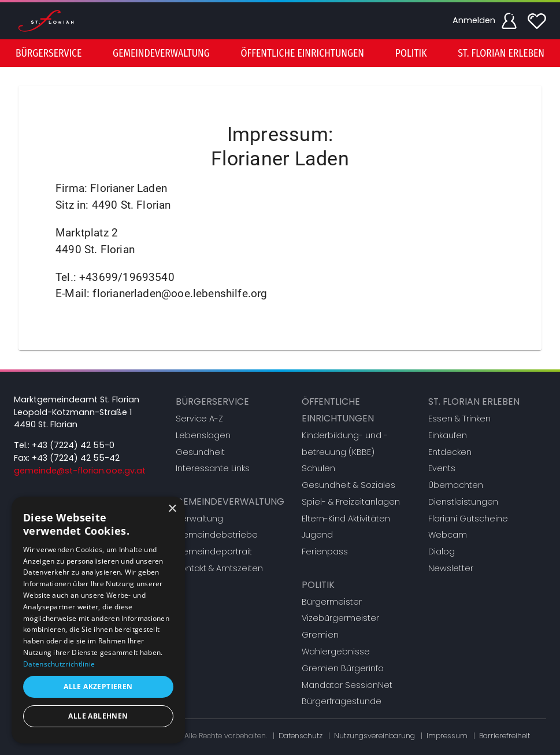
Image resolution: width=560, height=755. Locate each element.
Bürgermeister (332, 602)
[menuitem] (49, 53)
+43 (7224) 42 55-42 (76, 458)
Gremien (320, 635)
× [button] (172, 509)
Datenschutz (301, 736)
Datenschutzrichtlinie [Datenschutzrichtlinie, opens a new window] (59, 664)
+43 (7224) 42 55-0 (73, 445)
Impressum (447, 736)
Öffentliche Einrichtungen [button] (303, 53)
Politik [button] (411, 53)
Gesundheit (200, 452)
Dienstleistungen (463, 502)
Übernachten (456, 485)
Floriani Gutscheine (468, 519)
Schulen (318, 468)
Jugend (317, 535)
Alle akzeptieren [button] (98, 686)
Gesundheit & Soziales (348, 485)
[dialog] (98, 620)
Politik (318, 585)
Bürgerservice (212, 401)
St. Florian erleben (474, 401)
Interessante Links (213, 468)
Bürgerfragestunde (342, 701)
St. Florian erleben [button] (501, 53)
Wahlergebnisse (336, 652)
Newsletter (451, 568)
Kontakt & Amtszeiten (219, 568)
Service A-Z (199, 419)
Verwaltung (199, 519)
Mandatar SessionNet (347, 685)
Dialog (442, 552)
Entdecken (450, 452)
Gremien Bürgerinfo (343, 668)
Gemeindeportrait (214, 552)
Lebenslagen (203, 435)
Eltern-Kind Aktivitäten (346, 519)
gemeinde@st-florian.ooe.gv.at (80, 471)
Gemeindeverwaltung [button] (161, 53)
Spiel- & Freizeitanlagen (351, 502)
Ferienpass (325, 552)
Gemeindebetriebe (217, 535)
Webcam (448, 535)
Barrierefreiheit (505, 736)
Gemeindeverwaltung (230, 502)
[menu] (280, 53)
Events (442, 468)
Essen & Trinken (459, 419)
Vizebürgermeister (340, 618)
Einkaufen (448, 435)
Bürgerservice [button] (49, 53)
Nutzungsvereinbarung (374, 736)
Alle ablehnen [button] (98, 716)
